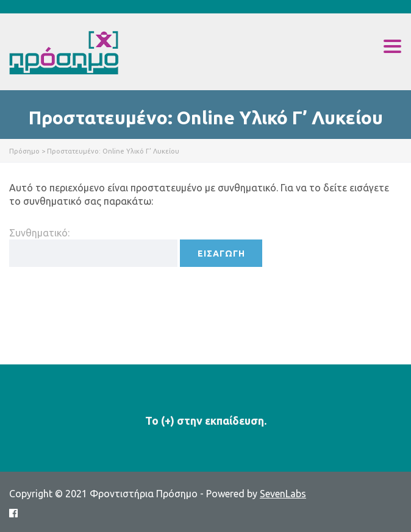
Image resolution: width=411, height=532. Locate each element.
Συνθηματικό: (93, 247)
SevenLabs (283, 494)
